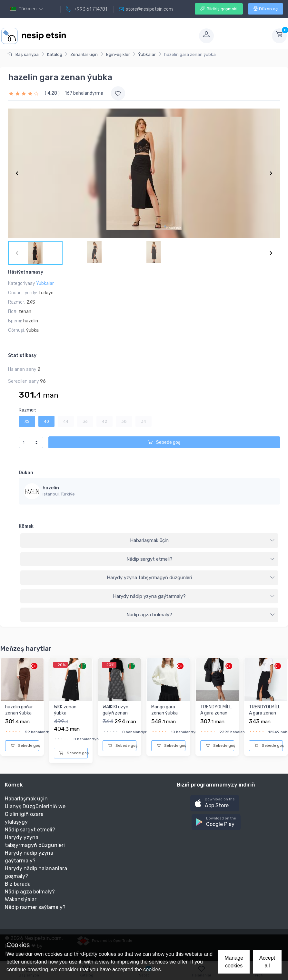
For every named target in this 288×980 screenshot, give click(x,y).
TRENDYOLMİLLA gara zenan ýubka (216, 713)
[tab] (149, 541)
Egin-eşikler (118, 54)
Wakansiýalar (21, 899)
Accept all (267, 962)
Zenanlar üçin (84, 54)
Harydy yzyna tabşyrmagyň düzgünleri (191, 578)
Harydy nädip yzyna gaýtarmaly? (194, 596)
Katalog (55, 54)
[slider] (25, 93)
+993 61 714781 (86, 9)
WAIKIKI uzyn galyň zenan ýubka (115, 713)
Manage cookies (234, 962)
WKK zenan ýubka (65, 710)
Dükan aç (266, 9)
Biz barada (18, 884)
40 (46, 421)
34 (144, 421)
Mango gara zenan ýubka (164, 710)
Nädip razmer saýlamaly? (35, 907)
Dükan (26, 473)
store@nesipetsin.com (146, 9)
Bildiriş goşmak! (219, 9)
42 (104, 421)
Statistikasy (22, 355)
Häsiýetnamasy (26, 272)
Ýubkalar (147, 54)
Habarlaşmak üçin (202, 540)
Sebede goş (164, 442)
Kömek (26, 526)
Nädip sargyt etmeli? (201, 559)
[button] (215, 803)
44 (66, 421)
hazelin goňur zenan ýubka (19, 710)
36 (85, 421)
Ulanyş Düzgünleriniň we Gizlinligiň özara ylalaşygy (35, 814)
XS (27, 421)
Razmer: (27, 410)
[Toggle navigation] (132, 36)
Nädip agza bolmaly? (201, 615)
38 (124, 421)
